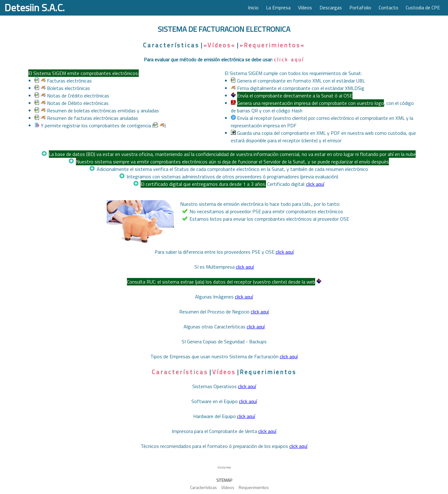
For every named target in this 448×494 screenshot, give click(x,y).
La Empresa (278, 7)
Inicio (253, 7)
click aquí (289, 59)
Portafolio (360, 7)
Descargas (331, 7)
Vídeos (305, 7)
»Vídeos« (219, 45)
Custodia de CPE (423, 7)
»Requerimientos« (272, 45)
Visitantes (224, 467)
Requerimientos (268, 372)
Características (171, 45)
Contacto (388, 7)
